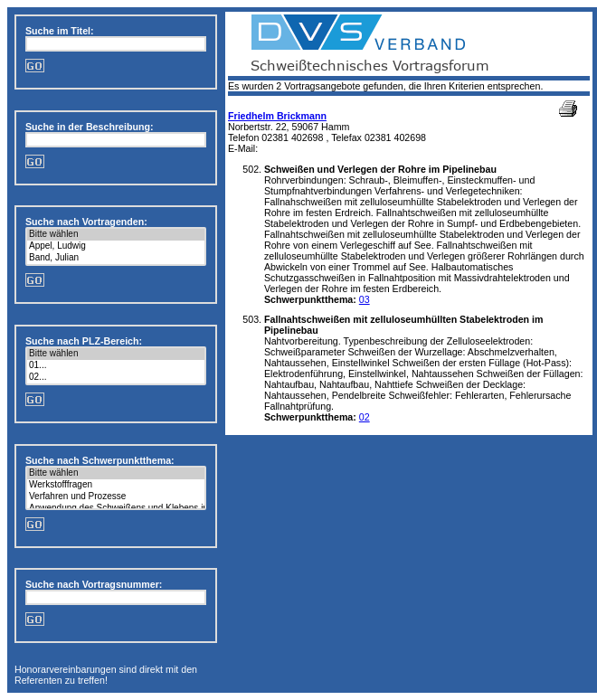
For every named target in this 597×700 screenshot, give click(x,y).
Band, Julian (116, 258)
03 (365, 299)
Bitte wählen (116, 235)
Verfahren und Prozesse (116, 497)
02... (116, 378)
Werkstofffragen (116, 485)
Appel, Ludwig (116, 246)
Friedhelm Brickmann (277, 116)
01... (116, 366)
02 (365, 417)
